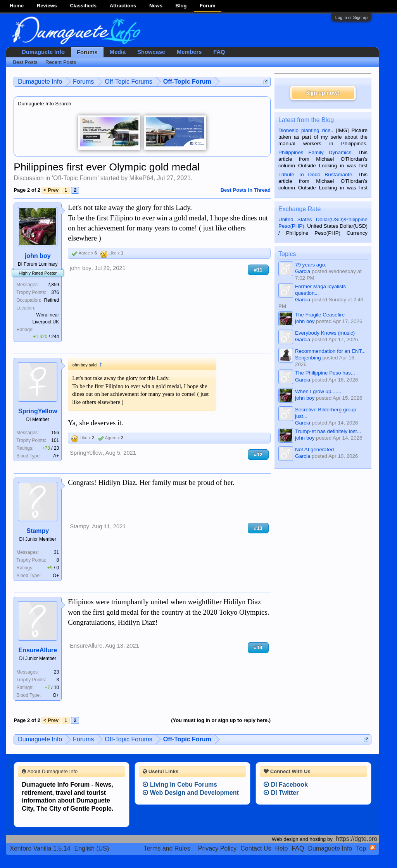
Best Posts (25, 62)
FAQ (219, 52)
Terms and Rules (167, 848)
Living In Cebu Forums (180, 785)
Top (361, 848)
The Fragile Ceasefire (320, 315)
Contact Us (256, 848)
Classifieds (83, 6)
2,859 (53, 285)
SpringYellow (38, 411)
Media (118, 52)
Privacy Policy (217, 848)
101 (55, 440)
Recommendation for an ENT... (330, 351)
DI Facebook (286, 785)
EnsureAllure (38, 650)
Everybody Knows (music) (325, 333)
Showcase (151, 52)
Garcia (303, 271)
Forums (87, 52)
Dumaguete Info (43, 52)
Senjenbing (308, 358)
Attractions (123, 6)
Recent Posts (61, 62)
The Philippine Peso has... (325, 373)
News (156, 6)
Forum (207, 6)
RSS (373, 847)
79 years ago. (311, 265)
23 (56, 672)
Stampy (38, 531)
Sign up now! (323, 93)
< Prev (51, 190)
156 (55, 433)
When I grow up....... (318, 391)
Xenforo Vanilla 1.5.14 (40, 848)
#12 (258, 455)
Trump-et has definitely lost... (328, 431)
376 (55, 292)
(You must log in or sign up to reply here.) (221, 720)
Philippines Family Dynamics (315, 152)
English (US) (92, 848)
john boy (38, 256)
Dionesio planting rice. (305, 130)
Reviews (47, 6)
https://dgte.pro (356, 839)
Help (281, 848)
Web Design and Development (191, 793)
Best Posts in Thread (246, 190)
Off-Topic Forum (75, 178)
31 (56, 552)
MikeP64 (142, 178)
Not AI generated (314, 449)
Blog (181, 6)
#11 (258, 270)
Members (189, 52)
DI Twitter (281, 793)
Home (17, 6)
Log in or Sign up (351, 17)
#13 (258, 528)
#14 (258, 647)
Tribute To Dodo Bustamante (315, 174)
